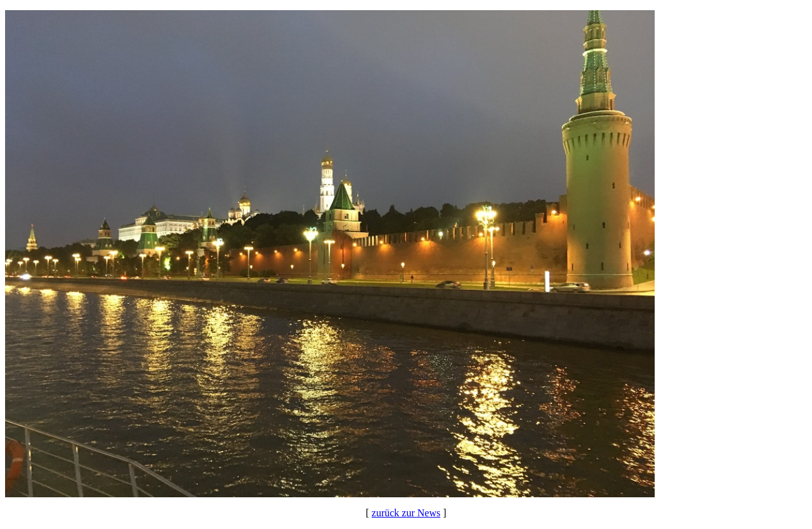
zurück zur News (406, 513)
